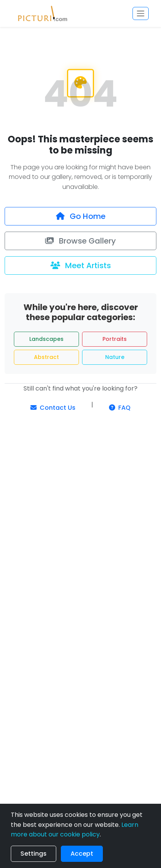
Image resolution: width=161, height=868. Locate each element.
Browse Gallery (80, 241)
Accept (82, 854)
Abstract (46, 357)
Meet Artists (81, 265)
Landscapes (46, 339)
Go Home (81, 216)
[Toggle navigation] (141, 13)
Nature (115, 357)
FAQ (120, 408)
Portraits (115, 339)
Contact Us (53, 408)
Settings (34, 854)
